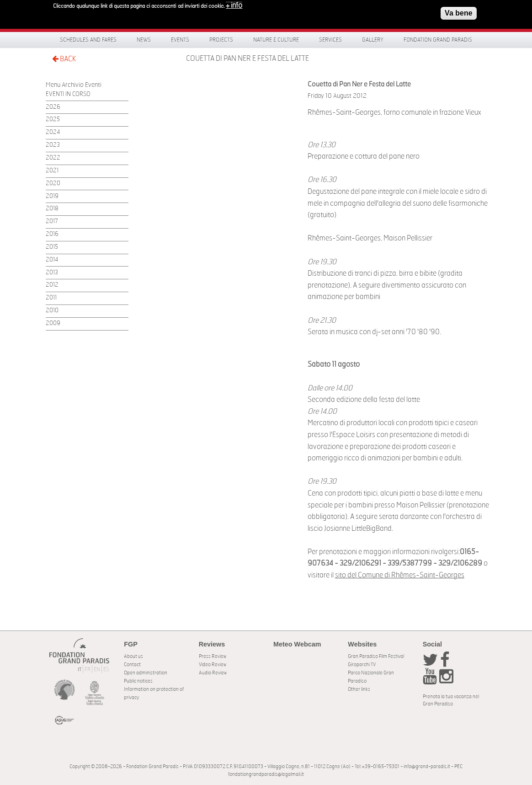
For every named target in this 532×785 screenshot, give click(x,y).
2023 (53, 145)
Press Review (213, 656)
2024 (53, 132)
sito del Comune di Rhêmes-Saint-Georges (400, 575)
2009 (53, 323)
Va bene (458, 11)
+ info (234, 4)
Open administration (146, 673)
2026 (53, 107)
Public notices (138, 681)
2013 (52, 273)
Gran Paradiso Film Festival (376, 656)
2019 (52, 196)
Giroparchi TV (362, 665)
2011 (51, 298)
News (144, 40)
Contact (132, 665)
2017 (52, 222)
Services (330, 40)
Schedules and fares (88, 40)
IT (80, 670)
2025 (53, 120)
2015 (52, 247)
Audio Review (213, 673)
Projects (221, 40)
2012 (52, 285)
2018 (52, 209)
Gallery (373, 40)
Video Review (213, 665)
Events (180, 40)
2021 (52, 171)
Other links (359, 689)
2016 (52, 234)
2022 (53, 158)
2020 (53, 184)
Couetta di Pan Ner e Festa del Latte (247, 59)
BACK (64, 59)
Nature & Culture (276, 40)
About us (133, 656)
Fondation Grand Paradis (438, 40)
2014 (52, 260)
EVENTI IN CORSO (68, 94)
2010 (52, 311)
